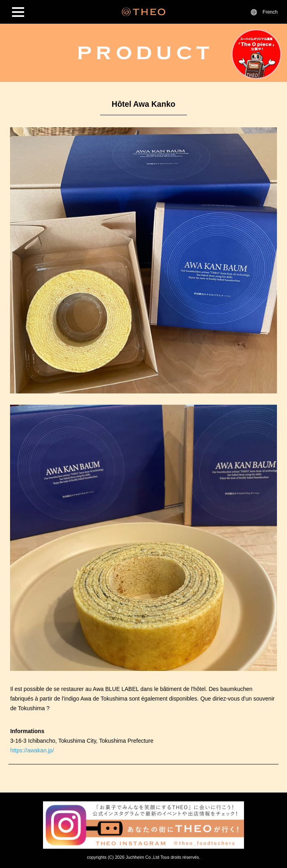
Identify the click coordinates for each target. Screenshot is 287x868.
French (270, 12)
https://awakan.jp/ (32, 750)
